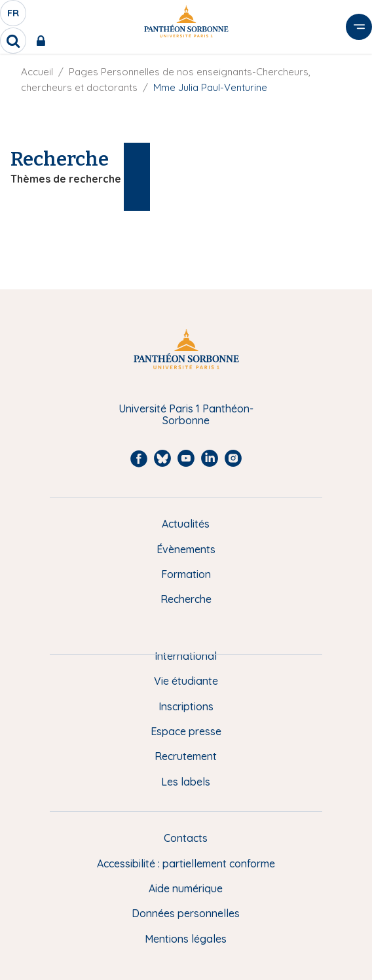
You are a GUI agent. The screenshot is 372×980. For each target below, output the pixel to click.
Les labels (186, 782)
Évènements (186, 549)
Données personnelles (186, 913)
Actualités (186, 524)
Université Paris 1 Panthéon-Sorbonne (186, 415)
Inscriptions (186, 706)
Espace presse (186, 731)
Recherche (186, 599)
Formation (186, 574)
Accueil (37, 72)
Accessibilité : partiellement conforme (186, 863)
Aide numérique (186, 888)
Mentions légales (186, 939)
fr (14, 16)
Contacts (186, 838)
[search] (13, 41)
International (186, 656)
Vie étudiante (186, 681)
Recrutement (186, 756)
